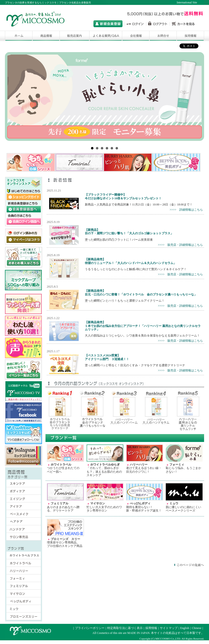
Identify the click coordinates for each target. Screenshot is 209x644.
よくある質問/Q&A (106, 36)
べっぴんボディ (24, 602)
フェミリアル (24, 587)
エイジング (21, 500)
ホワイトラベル (24, 564)
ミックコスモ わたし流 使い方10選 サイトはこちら (23, 326)
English (185, 628)
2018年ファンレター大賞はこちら (23, 304)
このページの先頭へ (189, 565)
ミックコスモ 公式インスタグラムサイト (23, 456)
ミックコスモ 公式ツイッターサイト (23, 434)
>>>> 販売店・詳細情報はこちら (180, 245)
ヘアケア (21, 523)
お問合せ (163, 36)
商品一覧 (46, 36)
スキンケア (21, 484)
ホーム (19, 36)
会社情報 (136, 36)
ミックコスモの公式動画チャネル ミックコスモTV (24, 391)
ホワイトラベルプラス (24, 556)
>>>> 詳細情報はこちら (186, 210)
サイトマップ (169, 628)
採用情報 (190, 36)
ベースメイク (21, 515)
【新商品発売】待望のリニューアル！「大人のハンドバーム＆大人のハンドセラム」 (131, 261)
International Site (187, 2)
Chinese (197, 628)
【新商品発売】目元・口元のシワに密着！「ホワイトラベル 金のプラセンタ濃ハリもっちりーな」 (141, 293)
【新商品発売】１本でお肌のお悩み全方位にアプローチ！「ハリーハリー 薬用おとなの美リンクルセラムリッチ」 (143, 326)
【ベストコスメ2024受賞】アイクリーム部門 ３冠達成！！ (107, 357)
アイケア (21, 507)
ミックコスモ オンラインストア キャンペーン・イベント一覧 (23, 370)
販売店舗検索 (75, 36)
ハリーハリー (24, 572)
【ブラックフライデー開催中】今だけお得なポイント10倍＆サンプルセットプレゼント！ (123, 196)
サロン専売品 (21, 538)
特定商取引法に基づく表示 (125, 628)
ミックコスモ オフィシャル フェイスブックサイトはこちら (24, 412)
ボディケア (21, 492)
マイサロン (24, 595)
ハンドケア (21, 530)
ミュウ (24, 610)
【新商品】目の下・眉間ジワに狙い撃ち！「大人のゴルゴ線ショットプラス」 (129, 232)
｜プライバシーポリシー (88, 628)
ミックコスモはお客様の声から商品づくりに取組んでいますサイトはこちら (23, 348)
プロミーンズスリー (24, 617)
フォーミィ (24, 579)
